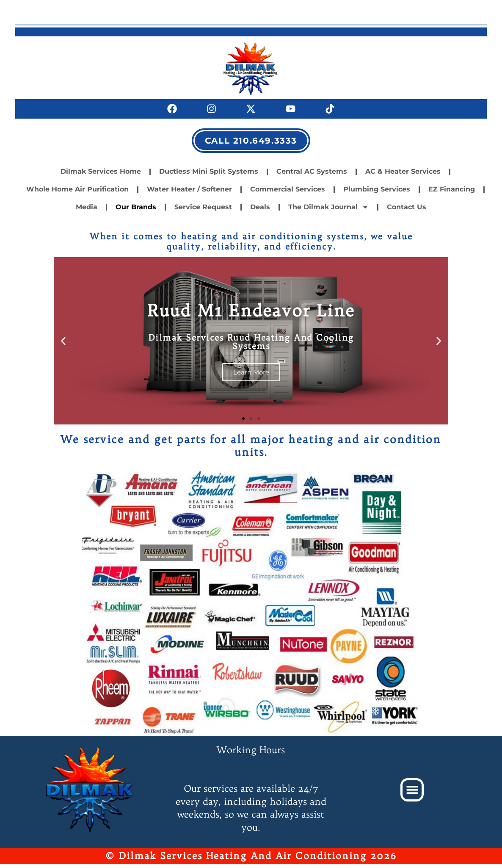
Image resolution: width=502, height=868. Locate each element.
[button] (63, 345)
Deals (260, 211)
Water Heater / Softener (189, 193)
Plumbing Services (377, 193)
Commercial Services (288, 193)
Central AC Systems (312, 176)
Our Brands (136, 211)
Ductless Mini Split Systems (209, 176)
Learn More (251, 376)
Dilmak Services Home (101, 176)
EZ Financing (452, 193)
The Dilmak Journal (328, 211)
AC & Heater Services (403, 176)
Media (87, 211)
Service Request (203, 211)
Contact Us (407, 211)
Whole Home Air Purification (77, 193)
